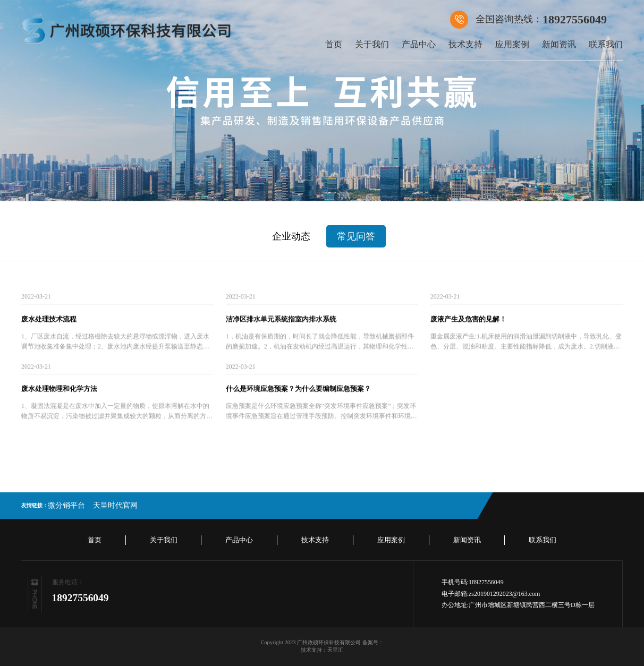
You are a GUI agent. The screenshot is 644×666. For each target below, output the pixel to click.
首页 (334, 44)
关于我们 (372, 44)
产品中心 (419, 44)
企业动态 (291, 236)
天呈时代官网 (115, 505)
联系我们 (606, 44)
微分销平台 (66, 505)
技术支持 (465, 44)
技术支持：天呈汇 (322, 650)
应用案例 (512, 44)
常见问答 (356, 236)
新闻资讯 (559, 44)
